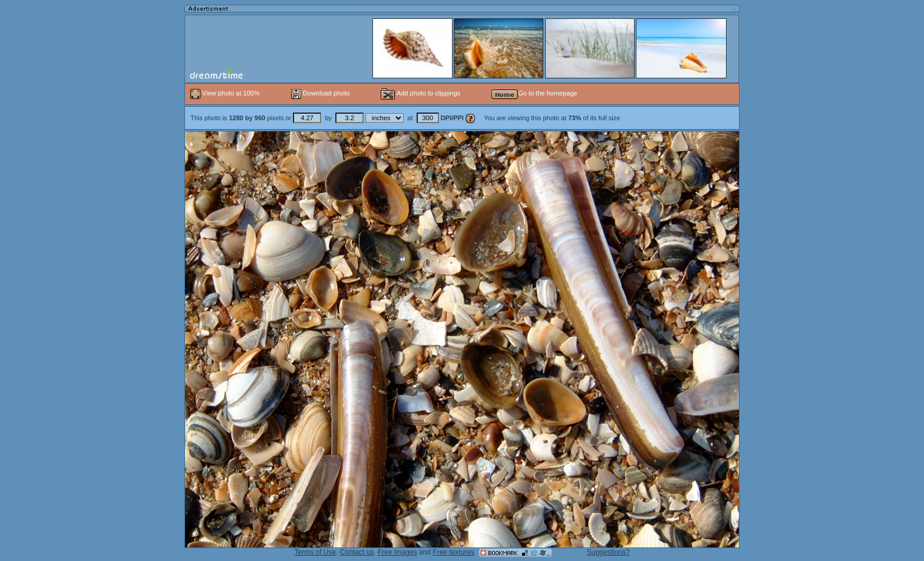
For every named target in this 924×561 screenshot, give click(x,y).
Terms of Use (316, 552)
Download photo (321, 93)
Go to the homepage (534, 93)
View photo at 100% (226, 93)
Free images (397, 552)
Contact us (357, 552)
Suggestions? (608, 552)
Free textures (453, 552)
